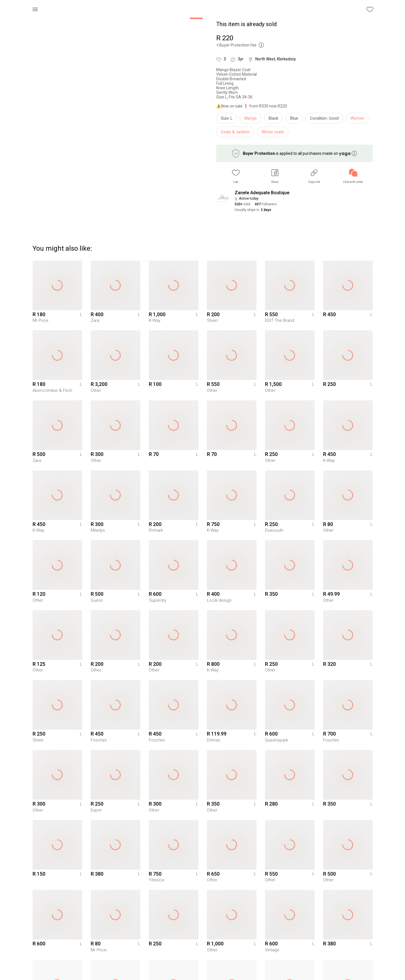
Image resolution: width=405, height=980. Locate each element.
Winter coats (273, 132)
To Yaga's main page (203, 968)
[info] (326, 120)
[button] (236, 176)
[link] (353, 176)
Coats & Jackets (235, 132)
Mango (251, 118)
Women (358, 118)
